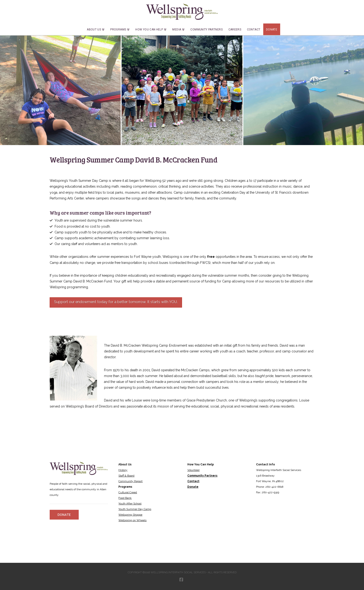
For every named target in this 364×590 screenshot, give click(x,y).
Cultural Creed (128, 492)
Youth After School (130, 504)
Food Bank (125, 498)
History (123, 470)
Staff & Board (126, 476)
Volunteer (193, 470)
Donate (193, 487)
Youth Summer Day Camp (135, 509)
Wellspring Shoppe (130, 515)
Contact (193, 481)
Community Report (130, 481)
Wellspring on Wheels (132, 520)
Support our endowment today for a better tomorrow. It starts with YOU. (116, 302)
